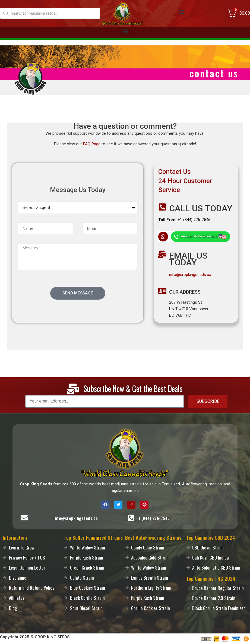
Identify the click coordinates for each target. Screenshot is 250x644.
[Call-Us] (131, 518)
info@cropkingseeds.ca (190, 275)
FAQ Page (92, 144)
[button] (181, 12)
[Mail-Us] (24, 518)
